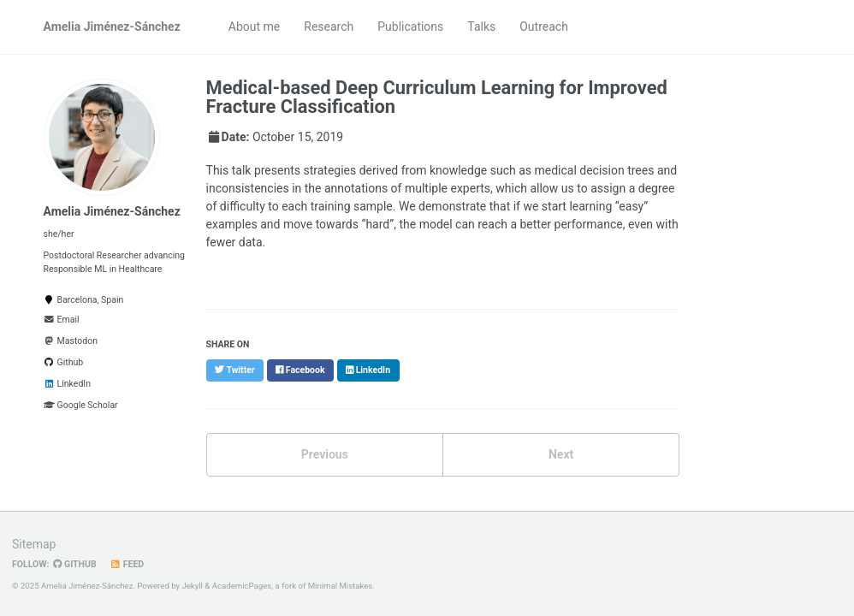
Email (62, 320)
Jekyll (192, 586)
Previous (325, 454)
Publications (410, 27)
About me (254, 27)
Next (561, 454)
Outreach (544, 27)
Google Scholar (81, 405)
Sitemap (34, 544)
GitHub (74, 564)
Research (329, 27)
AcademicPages (242, 586)
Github (64, 362)
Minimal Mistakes (341, 586)
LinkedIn (67, 384)
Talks (481, 27)
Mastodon (71, 341)
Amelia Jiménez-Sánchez (112, 27)
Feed (127, 564)
